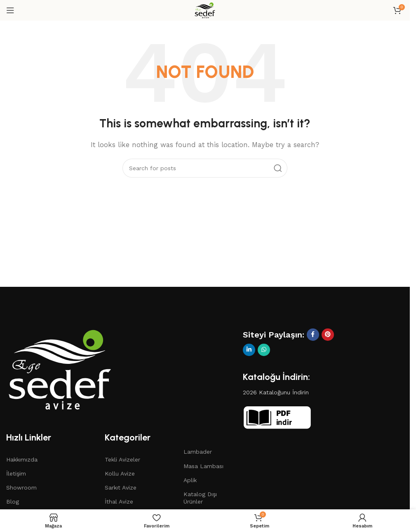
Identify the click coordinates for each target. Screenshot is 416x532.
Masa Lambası (203, 466)
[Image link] (60, 369)
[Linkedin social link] (249, 350)
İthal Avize (119, 502)
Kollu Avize (120, 473)
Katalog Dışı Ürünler (200, 498)
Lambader (198, 452)
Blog (13, 502)
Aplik (190, 480)
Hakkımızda (22, 459)
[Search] (205, 168)
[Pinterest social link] (328, 335)
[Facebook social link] (313, 335)
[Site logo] (205, 10)
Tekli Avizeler (122, 459)
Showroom (21, 487)
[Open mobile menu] (10, 10)
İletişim (16, 473)
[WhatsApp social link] (264, 350)
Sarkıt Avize (121, 487)
